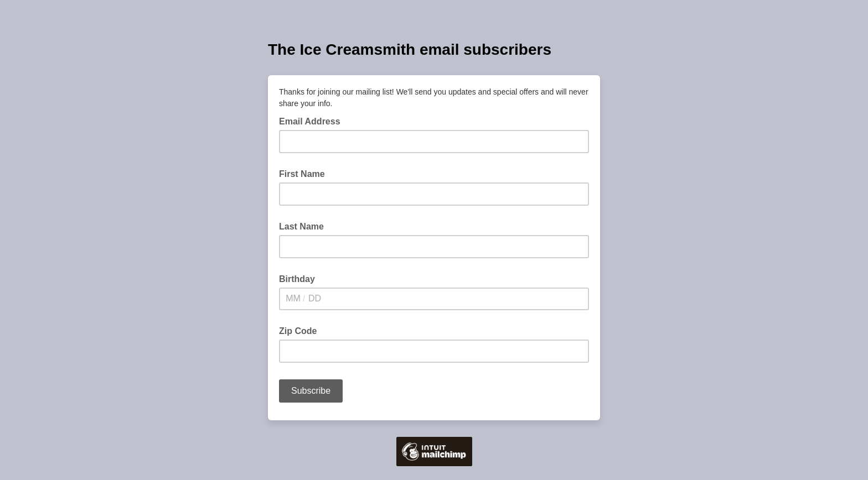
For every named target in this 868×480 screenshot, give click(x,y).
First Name (302, 174)
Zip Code (298, 331)
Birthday (297, 279)
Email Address (313, 121)
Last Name (301, 226)
